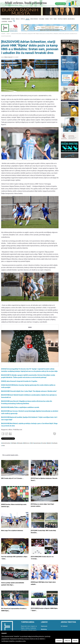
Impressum (44, 626)
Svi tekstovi (64, 626)
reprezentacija (37, 443)
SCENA (47, 19)
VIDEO (55, 19)
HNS (32, 443)
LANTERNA (4, 22)
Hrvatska (44, 443)
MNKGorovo (27, 443)
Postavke (59, 641)
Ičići (4, 446)
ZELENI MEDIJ (71, 19)
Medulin (49, 443)
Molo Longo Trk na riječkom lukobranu (12, 531)
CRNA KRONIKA (34, 19)
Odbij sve (67, 641)
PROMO (10, 22)
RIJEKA (13, 19)
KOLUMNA (42, 19)
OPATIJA (23, 19)
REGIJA (18, 19)
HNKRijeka (14, 443)
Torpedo (3, 34)
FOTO (51, 19)
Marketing (44, 629)
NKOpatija (20, 443)
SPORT (28, 19)
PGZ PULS (60, 19)
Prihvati (75, 641)
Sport (8, 34)
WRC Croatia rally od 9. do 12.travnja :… (12, 478)
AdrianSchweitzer (6, 443)
